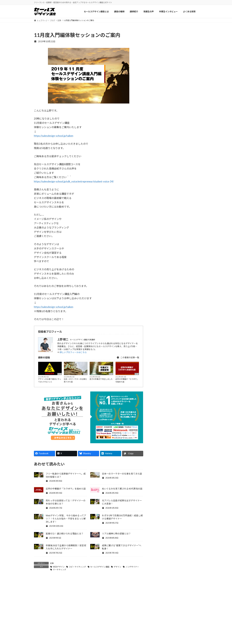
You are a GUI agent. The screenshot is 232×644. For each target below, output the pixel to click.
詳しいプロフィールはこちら (73, 352)
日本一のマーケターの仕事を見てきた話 (75, 380)
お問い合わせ (169, 632)
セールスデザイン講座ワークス (135, 626)
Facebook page (175, 247)
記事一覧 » (192, 228)
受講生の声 (83, 638)
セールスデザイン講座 (100, 567)
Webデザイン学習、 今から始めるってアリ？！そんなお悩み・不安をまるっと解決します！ (66, 519)
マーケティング (59, 570)
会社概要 (167, 626)
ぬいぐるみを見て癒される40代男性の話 (122, 489)
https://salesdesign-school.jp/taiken (54, 136)
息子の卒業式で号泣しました (101, 379)
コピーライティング (77, 567)
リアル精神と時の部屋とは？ (116, 534)
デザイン (117, 567)
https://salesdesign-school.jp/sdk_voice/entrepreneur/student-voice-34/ (74, 181)
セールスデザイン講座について (93, 626)
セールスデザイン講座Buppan (134, 638)
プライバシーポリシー (173, 638)
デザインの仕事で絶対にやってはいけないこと (50, 380)
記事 (59, 374)
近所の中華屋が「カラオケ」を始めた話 (127, 380)
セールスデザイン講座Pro (132, 632)
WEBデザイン (59, 567)
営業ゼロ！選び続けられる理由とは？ (65, 534)
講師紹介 (82, 632)
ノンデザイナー (132, 567)
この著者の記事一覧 (128, 357)
